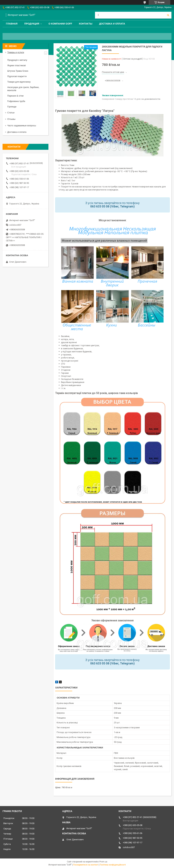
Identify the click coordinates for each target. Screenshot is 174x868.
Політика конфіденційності (113, 865)
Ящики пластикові (16, 65)
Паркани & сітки (15, 96)
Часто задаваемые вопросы (22, 126)
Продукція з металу (17, 60)
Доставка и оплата (112, 24)
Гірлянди (12, 107)
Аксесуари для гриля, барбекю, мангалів (23, 89)
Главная (12, 24)
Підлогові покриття (17, 76)
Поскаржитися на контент (86, 865)
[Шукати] (168, 15)
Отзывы (11, 119)
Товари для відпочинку (19, 82)
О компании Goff (60, 24)
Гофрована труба (16, 101)
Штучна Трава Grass (18, 71)
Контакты (86, 24)
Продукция (32, 24)
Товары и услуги (16, 52)
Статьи (11, 113)
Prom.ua (103, 862)
